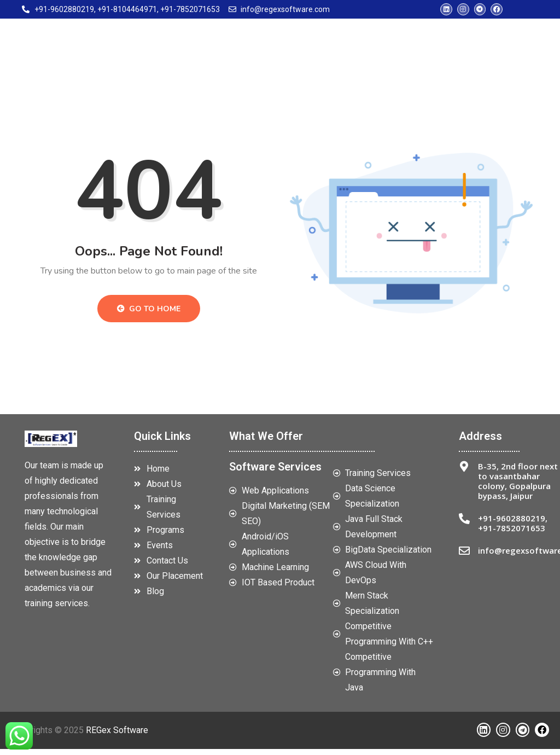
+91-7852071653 (512, 534)
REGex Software (117, 736)
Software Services (275, 473)
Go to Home (149, 315)
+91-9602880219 (512, 524)
